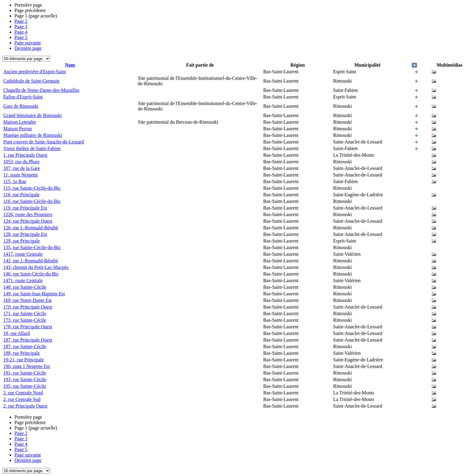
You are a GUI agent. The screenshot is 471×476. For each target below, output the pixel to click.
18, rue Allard (17, 333)
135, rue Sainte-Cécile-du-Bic (32, 247)
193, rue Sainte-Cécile (25, 380)
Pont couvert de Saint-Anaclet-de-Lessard (44, 142)
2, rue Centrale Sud (22, 399)
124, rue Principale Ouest (28, 221)
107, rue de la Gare (22, 168)
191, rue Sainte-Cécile (25, 373)
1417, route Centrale (23, 254)
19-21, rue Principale (24, 360)
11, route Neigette (20, 175)
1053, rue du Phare (21, 162)
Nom (70, 65)
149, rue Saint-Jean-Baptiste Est (34, 294)
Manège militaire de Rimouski (33, 135)
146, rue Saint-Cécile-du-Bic (31, 274)
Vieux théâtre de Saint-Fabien (32, 148)
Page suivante (28, 43)
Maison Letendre (20, 122)
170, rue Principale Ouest (28, 307)
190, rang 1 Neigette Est (27, 366)
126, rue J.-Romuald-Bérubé (31, 228)
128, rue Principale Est (25, 234)
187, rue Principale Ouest (28, 340)
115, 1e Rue (15, 181)
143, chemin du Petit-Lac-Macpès (36, 267)
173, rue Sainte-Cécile (25, 320)
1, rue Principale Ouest (25, 155)
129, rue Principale (21, 241)
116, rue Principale (21, 195)
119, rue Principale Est (25, 208)
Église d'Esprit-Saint (23, 97)
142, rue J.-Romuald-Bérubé (31, 261)
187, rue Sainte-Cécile (25, 346)
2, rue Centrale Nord (23, 393)
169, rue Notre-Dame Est (27, 300)
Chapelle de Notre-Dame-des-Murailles (41, 90)
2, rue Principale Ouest (25, 406)
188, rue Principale (21, 353)
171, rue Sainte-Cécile (25, 313)
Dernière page (28, 48)
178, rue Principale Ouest (28, 327)
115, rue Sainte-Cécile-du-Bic (32, 188)
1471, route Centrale (23, 280)
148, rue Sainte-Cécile (25, 287)
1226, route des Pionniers (28, 214)
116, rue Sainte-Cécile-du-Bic (32, 201)
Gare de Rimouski (21, 106)
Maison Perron (18, 129)
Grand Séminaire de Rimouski (32, 115)
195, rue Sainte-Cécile (25, 386)
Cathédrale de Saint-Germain (31, 81)
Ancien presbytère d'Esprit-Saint (35, 72)
